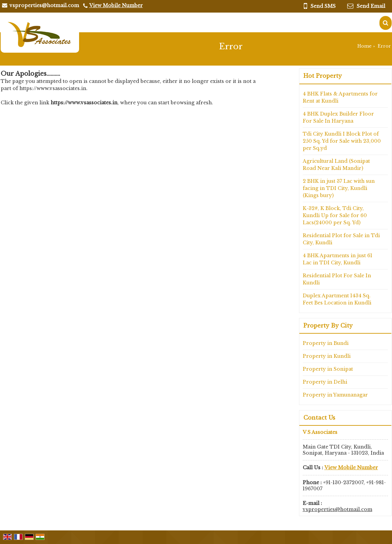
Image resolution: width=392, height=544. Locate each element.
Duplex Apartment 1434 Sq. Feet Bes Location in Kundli (337, 299)
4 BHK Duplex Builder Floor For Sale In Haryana (338, 117)
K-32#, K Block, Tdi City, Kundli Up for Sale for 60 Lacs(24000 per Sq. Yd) (335, 215)
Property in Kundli (327, 356)
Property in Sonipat (328, 369)
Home (365, 46)
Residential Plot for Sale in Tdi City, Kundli (341, 239)
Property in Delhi (325, 382)
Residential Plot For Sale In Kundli (337, 279)
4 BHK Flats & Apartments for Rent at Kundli (340, 97)
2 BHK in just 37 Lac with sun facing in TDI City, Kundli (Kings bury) (339, 188)
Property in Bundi (326, 343)
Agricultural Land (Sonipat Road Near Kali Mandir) (336, 165)
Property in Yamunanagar (335, 395)
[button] (116, 5)
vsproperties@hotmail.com (44, 5)
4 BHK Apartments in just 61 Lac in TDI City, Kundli (338, 259)
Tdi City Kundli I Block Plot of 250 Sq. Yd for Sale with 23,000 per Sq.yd (342, 141)
